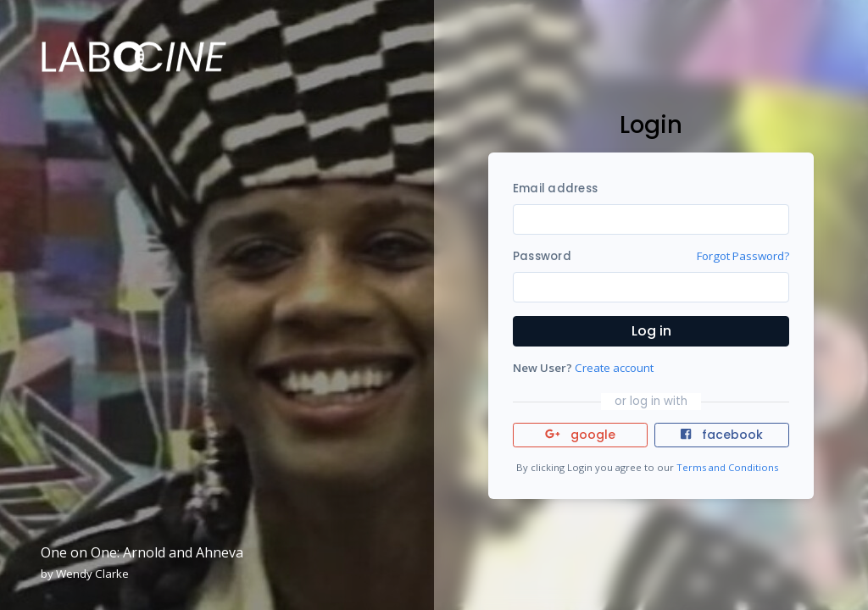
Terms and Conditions (727, 467)
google (580, 435)
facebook (721, 435)
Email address (555, 189)
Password (542, 256)
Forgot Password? (743, 256)
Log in (651, 331)
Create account (614, 368)
